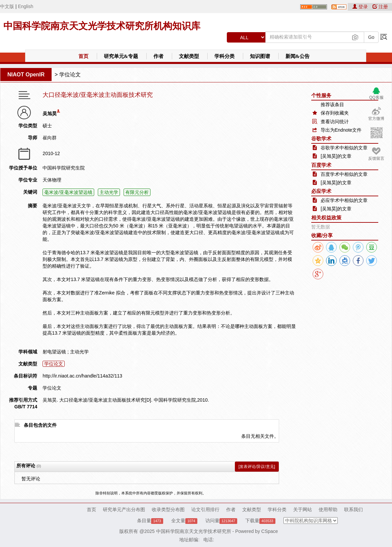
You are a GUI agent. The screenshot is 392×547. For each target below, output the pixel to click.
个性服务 (321, 95)
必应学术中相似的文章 (344, 200)
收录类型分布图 (168, 509)
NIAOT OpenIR (26, 75)
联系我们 (353, 509)
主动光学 (109, 192)
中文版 (7, 6)
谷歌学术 (321, 139)
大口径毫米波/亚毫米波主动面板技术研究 (98, 95)
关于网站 (303, 509)
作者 (158, 56)
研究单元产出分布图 (124, 509)
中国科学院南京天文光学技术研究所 (194, 531)
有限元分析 (137, 192)
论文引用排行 (205, 509)
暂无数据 (321, 227)
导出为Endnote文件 (341, 130)
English (25, 6)
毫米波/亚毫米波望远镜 (68, 192)
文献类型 (189, 56)
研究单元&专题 (121, 56)
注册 (380, 7)
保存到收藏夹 (335, 113)
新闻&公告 (298, 56)
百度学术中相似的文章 (344, 174)
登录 (361, 7)
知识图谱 (260, 56)
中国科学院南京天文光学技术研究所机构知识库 (102, 26)
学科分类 (224, 56)
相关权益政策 (326, 218)
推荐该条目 (332, 105)
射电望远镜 (54, 352)
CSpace (270, 531)
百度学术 (321, 165)
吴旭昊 (50, 114)
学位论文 (70, 75)
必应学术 (321, 191)
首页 (83, 56)
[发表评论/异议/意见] (257, 467)
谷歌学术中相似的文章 (344, 148)
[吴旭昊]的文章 (336, 156)
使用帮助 (328, 509)
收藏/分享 (322, 235)
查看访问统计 (335, 122)
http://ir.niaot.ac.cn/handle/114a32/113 (82, 376)
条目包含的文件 (40, 425)
